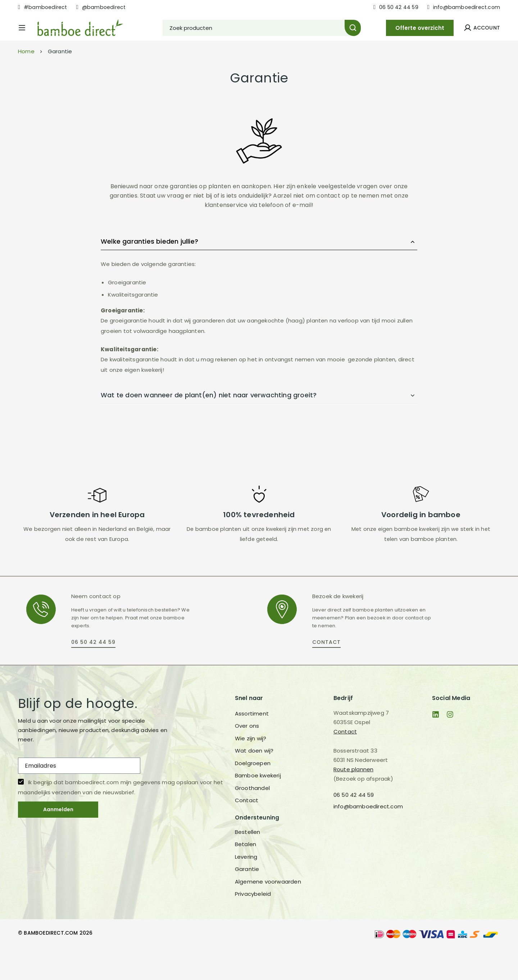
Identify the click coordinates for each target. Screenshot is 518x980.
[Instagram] (450, 744)
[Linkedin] (436, 744)
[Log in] (482, 34)
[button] (93, 673)
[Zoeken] (372, 34)
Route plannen (354, 799)
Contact (345, 761)
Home (26, 81)
